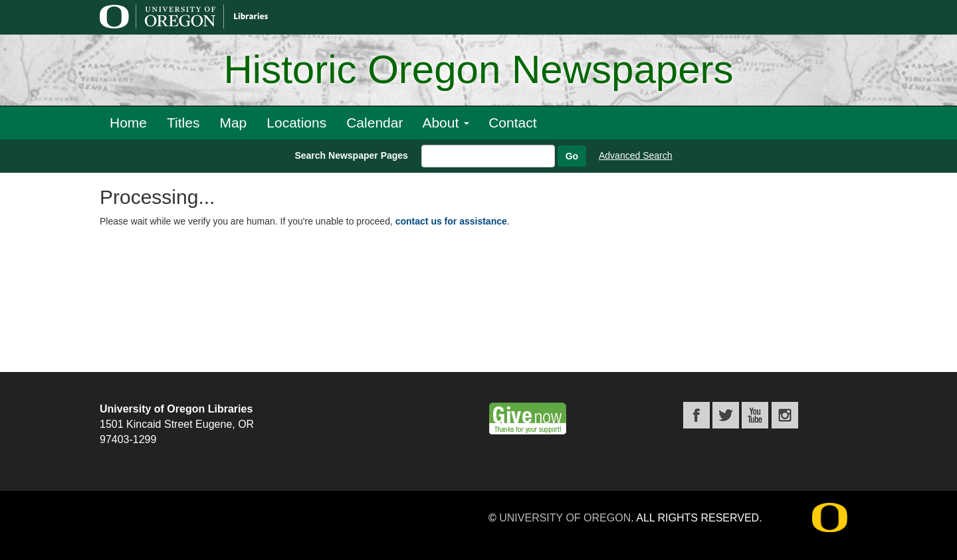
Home (128, 123)
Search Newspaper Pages (351, 155)
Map (233, 123)
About (446, 123)
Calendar (374, 123)
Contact (512, 123)
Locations (296, 123)
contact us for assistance (451, 221)
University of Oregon (565, 518)
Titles (183, 123)
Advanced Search (636, 155)
